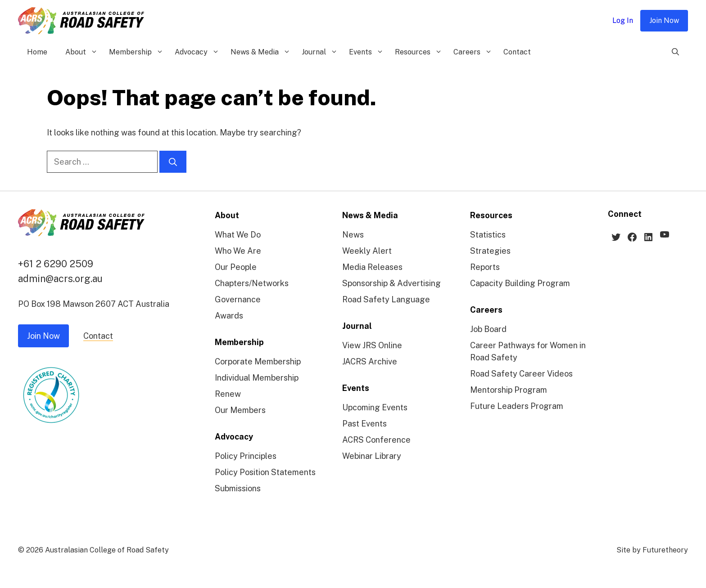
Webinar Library (372, 456)
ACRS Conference (376, 440)
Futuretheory (665, 550)
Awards (229, 316)
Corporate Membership (258, 361)
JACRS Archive (370, 361)
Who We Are (238, 251)
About (83, 52)
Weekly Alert (367, 251)
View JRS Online (372, 345)
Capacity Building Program (520, 283)
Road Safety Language (386, 299)
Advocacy (198, 52)
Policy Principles (246, 456)
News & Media (262, 52)
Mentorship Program (509, 390)
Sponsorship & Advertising (391, 283)
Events (367, 52)
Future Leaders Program (517, 406)
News (353, 235)
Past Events (364, 424)
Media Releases (372, 267)
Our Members (240, 410)
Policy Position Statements (265, 472)
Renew (228, 394)
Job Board (488, 329)
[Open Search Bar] (675, 52)
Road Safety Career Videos (521, 374)
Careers (474, 52)
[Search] (173, 162)
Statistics (488, 235)
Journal (321, 52)
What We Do (238, 235)
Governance (238, 299)
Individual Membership (257, 378)
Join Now (664, 20)
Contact (517, 52)
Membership (137, 52)
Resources (420, 52)
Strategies (490, 251)
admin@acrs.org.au (60, 278)
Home (37, 52)
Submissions (238, 488)
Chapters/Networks (252, 283)
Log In (623, 20)
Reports (485, 267)
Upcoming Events (375, 407)
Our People (236, 267)
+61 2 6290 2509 (56, 264)
